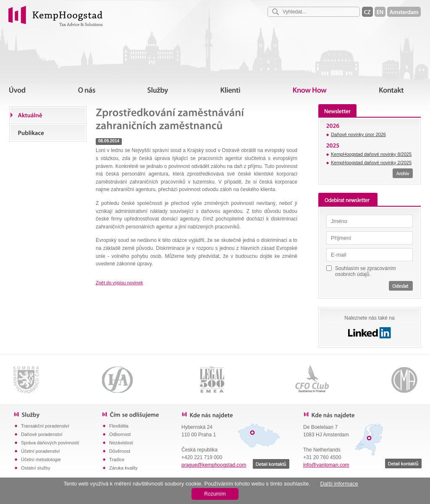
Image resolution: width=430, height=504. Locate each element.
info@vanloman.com (326, 465)
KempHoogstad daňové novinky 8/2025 (371, 154)
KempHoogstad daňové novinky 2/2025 (371, 163)
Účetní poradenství (40, 451)
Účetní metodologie (41, 459)
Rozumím (215, 494)
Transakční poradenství (45, 426)
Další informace (339, 484)
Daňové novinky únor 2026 (358, 134)
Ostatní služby (36, 468)
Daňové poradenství (42, 434)
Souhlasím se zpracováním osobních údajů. (366, 271)
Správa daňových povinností (50, 443)
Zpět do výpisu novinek (119, 283)
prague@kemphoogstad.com (214, 465)
